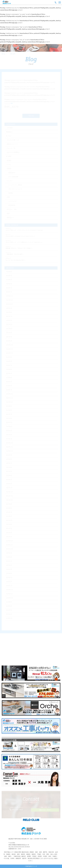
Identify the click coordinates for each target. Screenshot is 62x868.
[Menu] (60, 2)
